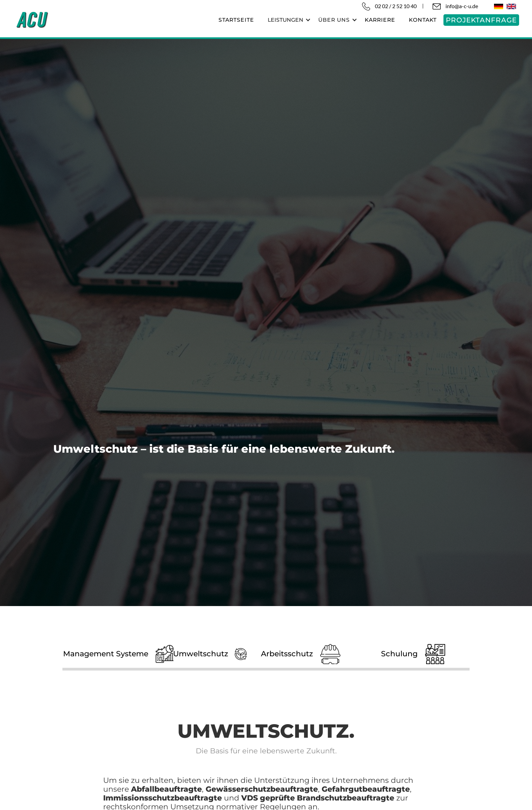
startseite (236, 20)
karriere (380, 20)
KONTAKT (423, 20)
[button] (286, 20)
